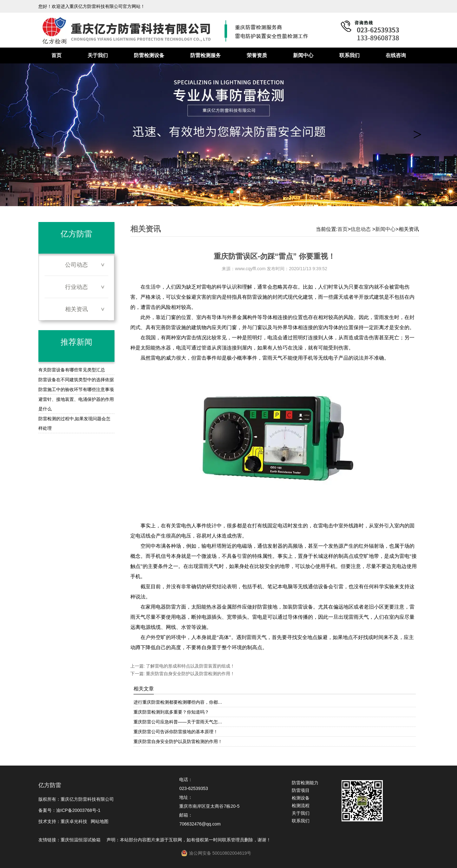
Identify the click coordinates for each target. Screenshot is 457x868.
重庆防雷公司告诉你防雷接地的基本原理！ (176, 732)
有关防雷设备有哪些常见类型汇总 (72, 370)
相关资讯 (76, 309)
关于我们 (98, 55)
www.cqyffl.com (250, 269)
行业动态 (76, 287)
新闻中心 (303, 55)
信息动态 (361, 229)
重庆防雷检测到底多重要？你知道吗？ (171, 712)
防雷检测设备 (149, 55)
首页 (56, 55)
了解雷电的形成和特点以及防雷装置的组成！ (190, 666)
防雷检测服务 (206, 55)
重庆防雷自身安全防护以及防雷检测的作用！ (190, 674)
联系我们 (349, 55)
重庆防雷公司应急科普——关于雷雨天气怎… (178, 722)
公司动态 (76, 265)
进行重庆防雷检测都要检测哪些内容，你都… (178, 702)
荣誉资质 (257, 55)
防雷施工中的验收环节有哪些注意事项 (76, 389)
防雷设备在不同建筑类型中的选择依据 (76, 380)
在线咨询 (396, 55)
